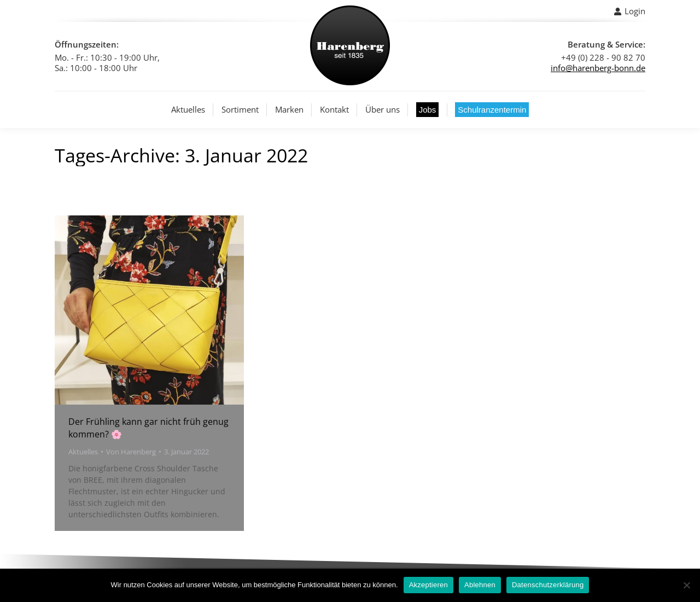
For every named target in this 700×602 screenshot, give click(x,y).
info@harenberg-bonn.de (598, 68)
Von (131, 452)
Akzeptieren (428, 585)
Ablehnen (480, 585)
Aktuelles (83, 452)
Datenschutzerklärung (548, 585)
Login (629, 11)
